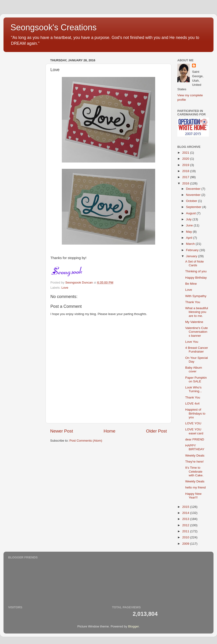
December (194, 189)
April (190, 238)
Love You (192, 342)
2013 (186, 519)
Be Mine (191, 284)
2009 (186, 544)
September (194, 207)
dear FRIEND (195, 439)
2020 (186, 159)
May (189, 232)
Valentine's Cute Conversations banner (197, 332)
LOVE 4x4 (192, 403)
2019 (186, 165)
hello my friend (196, 487)
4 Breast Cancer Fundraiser (197, 350)
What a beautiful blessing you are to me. (197, 312)
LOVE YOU (193, 423)
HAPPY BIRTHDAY (195, 447)
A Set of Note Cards (195, 263)
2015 (186, 507)
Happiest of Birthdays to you (195, 413)
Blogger (133, 626)
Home (109, 431)
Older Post (156, 431)
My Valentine (194, 322)
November (194, 195)
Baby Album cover (194, 369)
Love (65, 288)
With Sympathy (196, 296)
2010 (186, 537)
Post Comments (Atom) (86, 441)
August (191, 213)
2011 (186, 531)
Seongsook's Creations (54, 27)
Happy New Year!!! (193, 496)
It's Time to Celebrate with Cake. (194, 471)
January (192, 256)
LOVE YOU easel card (194, 431)
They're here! (194, 462)
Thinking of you (196, 271)
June (190, 225)
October (192, 201)
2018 (186, 171)
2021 (186, 153)
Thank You (193, 302)
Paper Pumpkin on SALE (196, 379)
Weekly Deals (195, 455)
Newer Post (62, 431)
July (189, 219)
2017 (186, 177)
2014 (186, 513)
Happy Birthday (196, 278)
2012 (186, 525)
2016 (186, 183)
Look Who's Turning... (194, 389)
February (193, 250)
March (191, 244)
